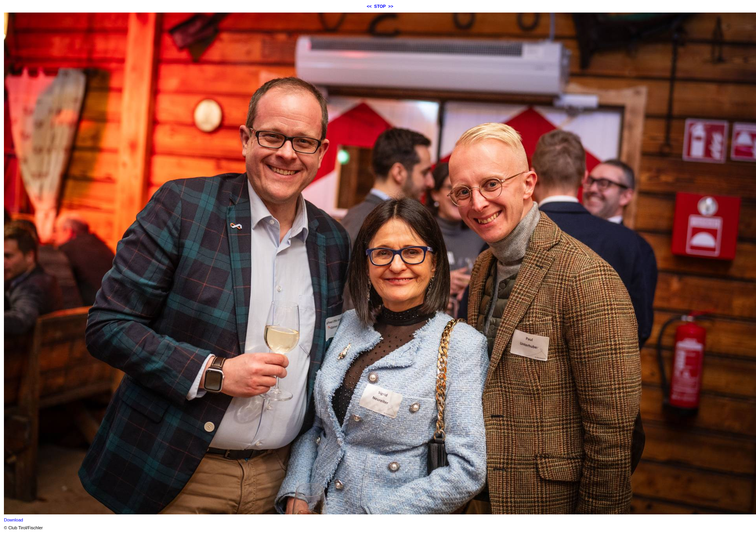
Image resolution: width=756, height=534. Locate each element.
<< (369, 6)
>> (391, 6)
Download (14, 520)
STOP (380, 6)
